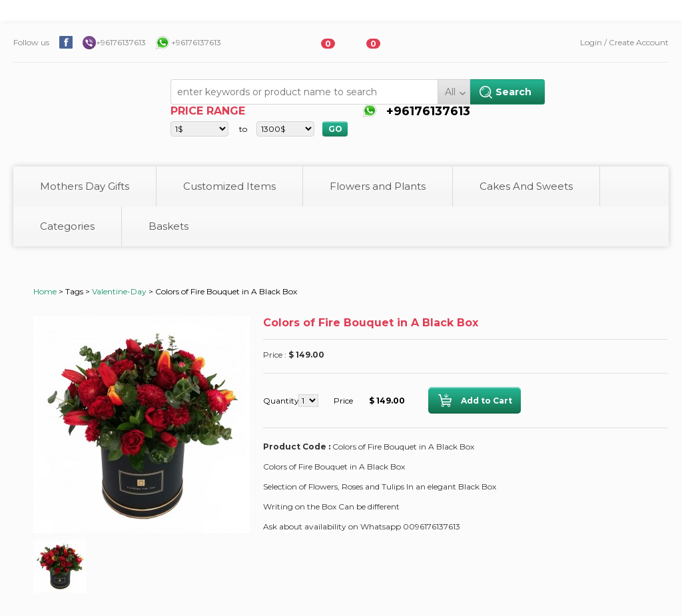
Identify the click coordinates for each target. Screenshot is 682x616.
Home (45, 291)
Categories (67, 226)
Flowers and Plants (378, 186)
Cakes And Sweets (526, 186)
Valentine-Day (119, 291)
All (450, 92)
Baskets (169, 226)
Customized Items (229, 186)
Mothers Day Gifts (85, 186)
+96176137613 (121, 42)
